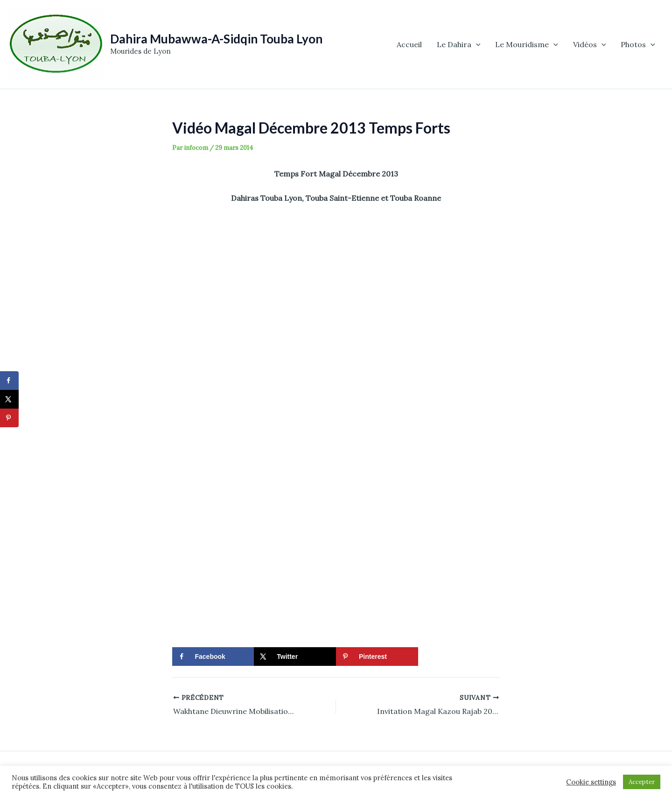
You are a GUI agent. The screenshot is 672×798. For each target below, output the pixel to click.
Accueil (409, 44)
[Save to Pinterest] (377, 657)
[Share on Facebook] (213, 657)
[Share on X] (295, 657)
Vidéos (590, 44)
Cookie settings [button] (591, 782)
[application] (476, 44)
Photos (638, 44)
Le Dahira (459, 44)
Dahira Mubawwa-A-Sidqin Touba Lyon (216, 39)
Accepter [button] (642, 782)
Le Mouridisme (527, 44)
